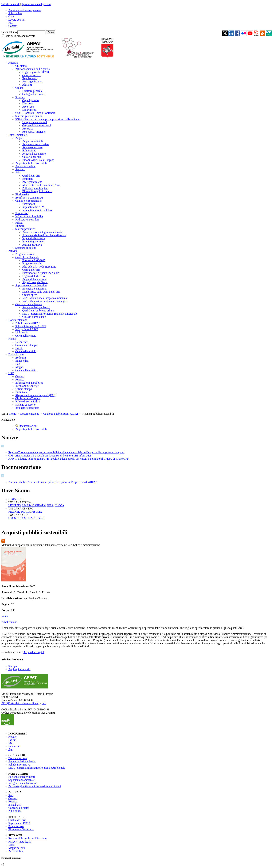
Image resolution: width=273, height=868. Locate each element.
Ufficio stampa (24, 389)
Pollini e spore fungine (35, 188)
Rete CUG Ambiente (34, 132)
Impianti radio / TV (33, 207)
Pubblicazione (9, 622)
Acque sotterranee (32, 147)
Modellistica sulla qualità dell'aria (41, 185)
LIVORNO (15, 505)
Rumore (20, 226)
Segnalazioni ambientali (22, 780)
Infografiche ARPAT (27, 329)
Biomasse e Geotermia (21, 829)
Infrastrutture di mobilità (29, 216)
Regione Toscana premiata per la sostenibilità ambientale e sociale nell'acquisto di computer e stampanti (66, 452)
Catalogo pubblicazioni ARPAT (61, 414)
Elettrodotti (29, 204)
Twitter (12, 740)
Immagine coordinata (27, 408)
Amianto (20, 169)
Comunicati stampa (26, 345)
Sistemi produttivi (25, 229)
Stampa (13, 666)
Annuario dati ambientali (36, 307)
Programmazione (25, 254)
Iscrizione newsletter (27, 386)
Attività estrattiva (32, 245)
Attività (13, 251)
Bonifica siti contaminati (29, 198)
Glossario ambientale (34, 317)
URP (11, 373)
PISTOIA (37, 512)
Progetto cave (16, 826)
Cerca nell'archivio (26, 336)
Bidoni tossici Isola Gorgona (38, 160)
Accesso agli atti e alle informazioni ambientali (35, 786)
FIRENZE (14, 512)
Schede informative (19, 765)
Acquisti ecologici (34, 652)
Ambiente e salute (25, 166)
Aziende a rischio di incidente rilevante (44, 235)
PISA (50, 505)
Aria (18, 172)
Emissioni (28, 179)
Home (13, 414)
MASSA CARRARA (34, 505)
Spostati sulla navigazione (36, 4)
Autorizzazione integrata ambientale (42, 232)
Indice (5, 616)
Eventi (19, 348)
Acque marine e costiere (36, 144)
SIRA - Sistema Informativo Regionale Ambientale (37, 768)
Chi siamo (21, 66)
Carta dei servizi (31, 75)
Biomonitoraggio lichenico (37, 191)
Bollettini (21, 358)
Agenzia (13, 63)
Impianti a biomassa (34, 238)
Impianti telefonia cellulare (37, 210)
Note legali (25, 842)
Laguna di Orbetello (34, 276)
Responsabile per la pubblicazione (27, 838)
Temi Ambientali (18, 135)
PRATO (26, 512)
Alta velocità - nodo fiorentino (39, 267)
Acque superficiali (33, 141)
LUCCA (59, 505)
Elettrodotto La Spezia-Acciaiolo (41, 273)
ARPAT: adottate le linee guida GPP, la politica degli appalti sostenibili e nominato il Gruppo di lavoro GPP (68, 459)
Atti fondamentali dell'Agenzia (32, 69)
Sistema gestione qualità (29, 116)
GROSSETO (15, 518)
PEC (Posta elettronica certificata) (20, 703)
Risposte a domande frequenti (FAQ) (36, 395)
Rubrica (20, 380)
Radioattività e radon (27, 220)
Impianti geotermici (33, 241)
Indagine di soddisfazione (23, 783)
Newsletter (21, 342)
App (11, 749)
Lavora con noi (17, 20)
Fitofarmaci (22, 213)
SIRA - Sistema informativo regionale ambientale (50, 314)
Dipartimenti (29, 110)
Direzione (28, 103)
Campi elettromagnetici (28, 201)
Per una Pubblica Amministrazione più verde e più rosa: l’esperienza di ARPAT (52, 482)
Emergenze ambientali (35, 289)
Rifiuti (19, 223)
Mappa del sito (17, 848)
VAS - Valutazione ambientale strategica (45, 301)
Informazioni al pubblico (29, 383)
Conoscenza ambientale (29, 304)
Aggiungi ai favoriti (19, 669)
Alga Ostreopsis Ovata (35, 282)
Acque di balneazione (34, 279)
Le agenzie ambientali (35, 122)
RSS (11, 743)
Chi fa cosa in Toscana (28, 398)
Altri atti (27, 85)
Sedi (11, 795)
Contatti (13, 26)
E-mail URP (15, 805)
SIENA (28, 518)
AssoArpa (28, 129)
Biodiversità (22, 194)
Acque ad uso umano (34, 154)
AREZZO (39, 518)
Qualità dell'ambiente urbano (38, 311)
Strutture (20, 97)
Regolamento (30, 78)
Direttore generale (32, 91)
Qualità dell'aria (31, 176)
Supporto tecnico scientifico (31, 285)
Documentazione (18, 320)
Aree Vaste (28, 107)
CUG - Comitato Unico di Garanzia (35, 113)
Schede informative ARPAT (31, 326)
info (44, 703)
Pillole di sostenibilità (28, 401)
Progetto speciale (32, 263)
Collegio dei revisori (34, 94)
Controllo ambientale (27, 257)
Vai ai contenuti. (10, 4)
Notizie (12, 339)
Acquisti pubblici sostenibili (31, 163)
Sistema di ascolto (25, 405)
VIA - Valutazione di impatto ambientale (45, 298)
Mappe (19, 367)
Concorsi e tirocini (19, 808)
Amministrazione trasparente (24, 10)
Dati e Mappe (16, 354)
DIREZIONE (16, 499)
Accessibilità (16, 851)
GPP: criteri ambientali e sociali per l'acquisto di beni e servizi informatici (50, 456)
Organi (19, 88)
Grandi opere (30, 295)
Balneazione (29, 151)
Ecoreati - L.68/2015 (34, 260)
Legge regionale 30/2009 (36, 72)
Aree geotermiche (32, 182)
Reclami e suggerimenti (22, 777)
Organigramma (31, 100)
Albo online (15, 13)
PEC (11, 23)
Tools (11, 845)
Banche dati (22, 361)
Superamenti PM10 (19, 823)
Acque (19, 138)
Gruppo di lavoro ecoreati (37, 125)
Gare (11, 16)
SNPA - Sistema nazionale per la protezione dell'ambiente (47, 119)
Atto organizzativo (33, 81)
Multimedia (22, 332)
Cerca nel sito (9, 32)
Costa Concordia (32, 157)
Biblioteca (21, 392)
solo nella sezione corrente (20, 36)
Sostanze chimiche (26, 248)
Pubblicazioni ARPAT (28, 323)
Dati (18, 364)
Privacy (13, 842)
